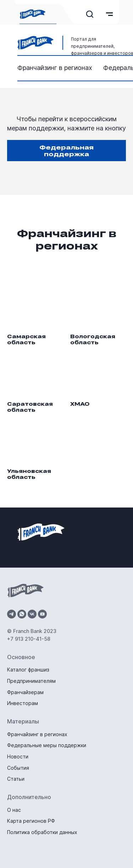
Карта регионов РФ (31, 821)
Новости (18, 756)
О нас (14, 810)
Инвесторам (23, 703)
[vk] (32, 614)
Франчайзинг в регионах (55, 68)
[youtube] (42, 614)
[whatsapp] (22, 614)
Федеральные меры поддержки (47, 745)
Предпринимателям (31, 681)
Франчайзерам (25, 692)
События (18, 768)
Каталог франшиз (28, 670)
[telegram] (12, 614)
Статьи (16, 779)
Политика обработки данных (42, 832)
